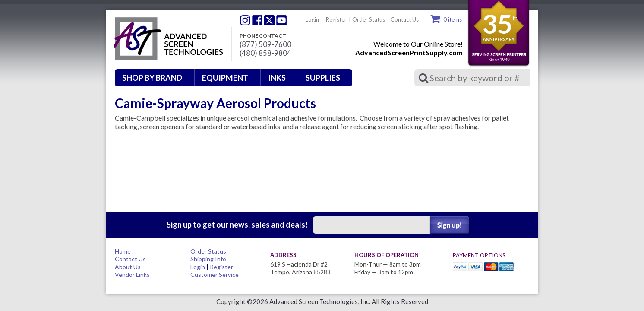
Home (123, 251)
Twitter (245, 20)
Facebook (257, 20)
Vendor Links (132, 275)
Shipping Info (208, 259)
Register (336, 19)
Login (312, 19)
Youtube (281, 20)
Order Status (369, 19)
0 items (453, 19)
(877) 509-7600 (265, 44)
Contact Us (405, 19)
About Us (128, 267)
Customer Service (215, 275)
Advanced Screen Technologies (167, 39)
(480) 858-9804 (265, 53)
